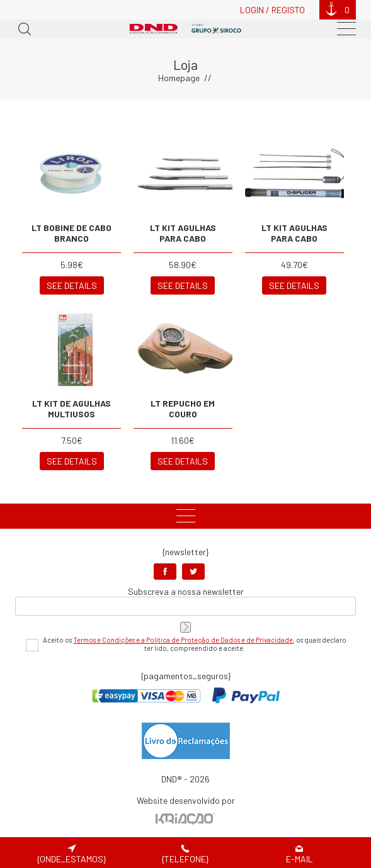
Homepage (179, 78)
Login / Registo (272, 10)
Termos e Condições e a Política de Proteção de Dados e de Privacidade (183, 640)
